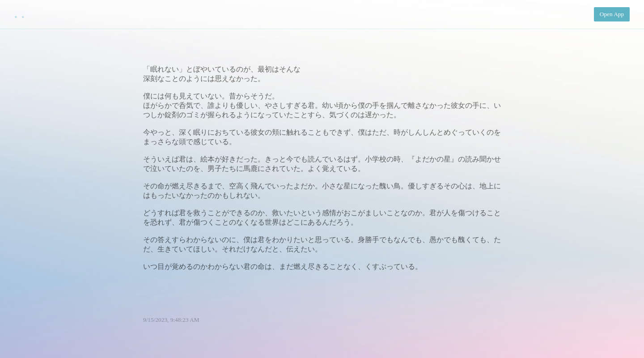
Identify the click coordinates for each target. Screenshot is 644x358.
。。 (21, 15)
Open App (612, 14)
